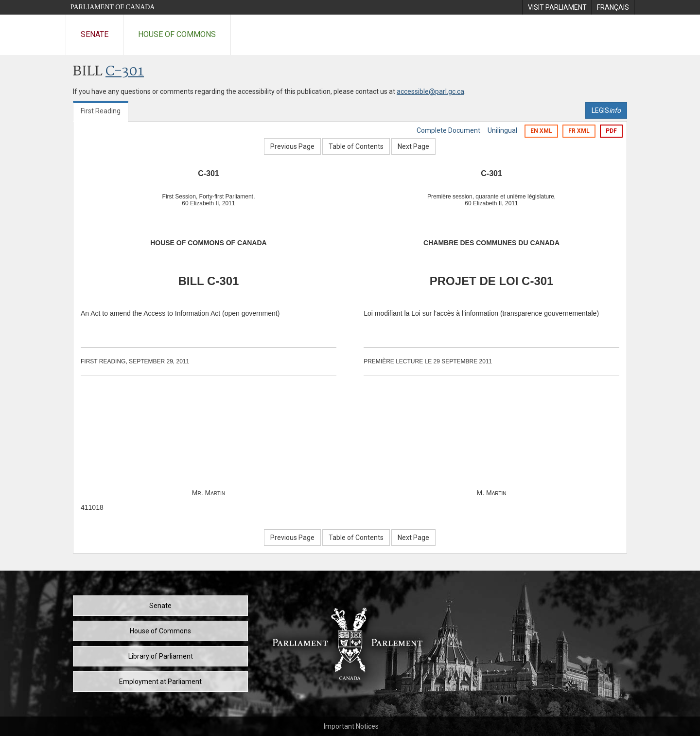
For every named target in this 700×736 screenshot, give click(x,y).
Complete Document (448, 130)
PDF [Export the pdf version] (611, 131)
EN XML (541, 131)
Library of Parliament (161, 656)
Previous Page (292, 146)
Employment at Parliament (160, 682)
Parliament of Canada (113, 7)
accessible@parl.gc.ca (430, 91)
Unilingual (502, 130)
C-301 (125, 72)
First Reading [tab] (101, 111)
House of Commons (177, 34)
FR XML (579, 131)
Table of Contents (356, 146)
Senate (95, 34)
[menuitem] (557, 7)
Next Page (413, 146)
